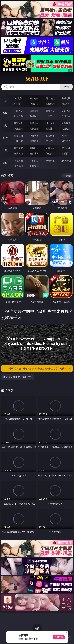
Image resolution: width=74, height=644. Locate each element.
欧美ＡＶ (50, 111)
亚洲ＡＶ (18, 111)
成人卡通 (50, 123)
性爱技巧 (66, 153)
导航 (5, 163)
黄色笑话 (50, 153)
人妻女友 (50, 148)
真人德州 (34, 98)
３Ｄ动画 (66, 111)
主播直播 (50, 116)
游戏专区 (66, 98)
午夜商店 (34, 161)
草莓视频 (50, 161)
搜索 (67, 87)
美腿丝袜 (18, 141)
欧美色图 (50, 136)
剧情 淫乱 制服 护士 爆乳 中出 (18, 377)
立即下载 (59, 637)
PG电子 (18, 98)
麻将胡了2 (18, 104)
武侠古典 (66, 148)
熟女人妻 (18, 116)
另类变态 (66, 129)
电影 (5, 125)
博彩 (5, 101)
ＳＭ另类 (66, 116)
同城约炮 (18, 161)
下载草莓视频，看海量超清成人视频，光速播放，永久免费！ (39, 368)
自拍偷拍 (34, 111)
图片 (5, 138)
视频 (5, 113)
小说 (5, 150)
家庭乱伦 (34, 148)
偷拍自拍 (34, 123)
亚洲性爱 (18, 123)
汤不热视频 (66, 161)
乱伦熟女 (50, 129)
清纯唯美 (34, 141)
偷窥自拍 (18, 136)
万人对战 (50, 98)
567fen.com (37, 79)
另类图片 (66, 141)
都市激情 (18, 148)
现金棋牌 (50, 104)
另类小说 (34, 153)
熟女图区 (50, 141)
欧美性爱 (66, 123)
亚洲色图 (34, 136)
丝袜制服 (34, 116)
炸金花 (34, 104)
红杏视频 (18, 166)
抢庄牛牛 (66, 104)
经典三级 (34, 129)
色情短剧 (34, 166)
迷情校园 (18, 153)
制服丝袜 (18, 129)
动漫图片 (66, 136)
